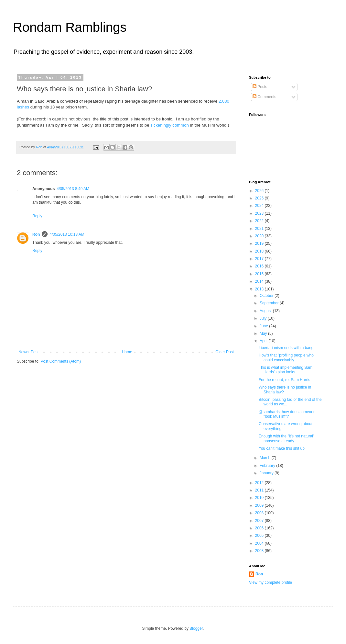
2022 (260, 221)
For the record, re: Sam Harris (284, 380)
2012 (260, 483)
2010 (260, 498)
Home (127, 352)
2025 (260, 198)
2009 (260, 505)
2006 (260, 528)
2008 (260, 513)
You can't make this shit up (282, 448)
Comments (264, 97)
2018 (260, 251)
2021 (260, 229)
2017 (260, 259)
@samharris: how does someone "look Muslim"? (287, 414)
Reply (37, 216)
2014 (260, 281)
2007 (260, 521)
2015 (260, 274)
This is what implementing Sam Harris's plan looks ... (286, 370)
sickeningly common (170, 125)
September (270, 303)
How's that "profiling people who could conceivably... (286, 357)
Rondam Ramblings (70, 27)
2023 (260, 213)
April (264, 341)
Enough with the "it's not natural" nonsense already (287, 438)
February (268, 466)
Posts (260, 87)
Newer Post (28, 352)
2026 (260, 191)
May (264, 333)
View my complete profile (270, 582)
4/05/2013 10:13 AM (67, 234)
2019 (260, 243)
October (267, 296)
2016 (260, 266)
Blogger (196, 628)
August (266, 311)
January (267, 473)
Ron (36, 234)
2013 (260, 289)
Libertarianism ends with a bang (286, 348)
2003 (260, 551)
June (264, 326)
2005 (260, 536)
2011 (260, 490)
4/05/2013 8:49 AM (73, 189)
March (266, 458)
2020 (260, 236)
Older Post (225, 352)
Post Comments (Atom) (61, 361)
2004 (260, 543)
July (264, 318)
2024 (260, 206)
